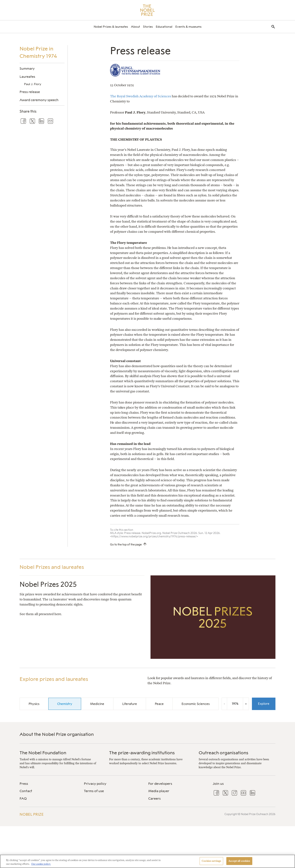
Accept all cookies (239, 861)
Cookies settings (211, 861)
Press (24, 784)
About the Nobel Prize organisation (57, 734)
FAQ (23, 799)
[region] (147, 861)
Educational (164, 27)
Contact (26, 791)
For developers (160, 784)
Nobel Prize (32, 814)
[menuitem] (111, 27)
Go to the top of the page (126, 545)
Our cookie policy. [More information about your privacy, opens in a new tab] (41, 864)
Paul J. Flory (33, 84)
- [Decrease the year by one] (224, 704)
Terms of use (94, 791)
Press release (30, 92)
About (135, 27)
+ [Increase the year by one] (246, 704)
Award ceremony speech (39, 100)
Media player (159, 791)
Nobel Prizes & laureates (111, 27)
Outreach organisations (224, 753)
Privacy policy (95, 784)
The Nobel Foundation (43, 753)
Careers (154, 799)
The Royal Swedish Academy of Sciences (141, 96)
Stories (148, 27)
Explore (264, 704)
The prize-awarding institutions (142, 753)
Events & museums (188, 27)
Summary (27, 68)
